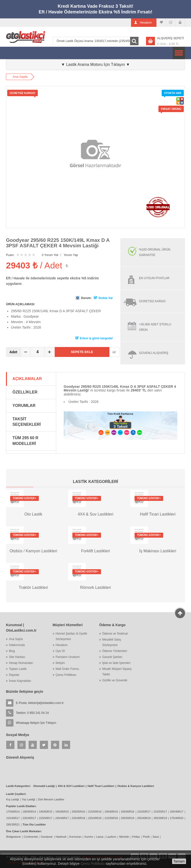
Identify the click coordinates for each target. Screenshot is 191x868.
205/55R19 (128, 818)
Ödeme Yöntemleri (115, 651)
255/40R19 (144, 818)
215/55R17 (160, 812)
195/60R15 (46, 812)
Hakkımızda (17, 645)
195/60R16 (111, 812)
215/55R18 (111, 818)
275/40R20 (177, 818)
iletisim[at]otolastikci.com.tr (46, 703)
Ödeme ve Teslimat (115, 634)
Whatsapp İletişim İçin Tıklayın (36, 723)
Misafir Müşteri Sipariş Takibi (117, 672)
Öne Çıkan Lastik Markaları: (24, 831)
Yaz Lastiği (28, 799)
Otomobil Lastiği (44, 786)
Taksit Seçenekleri (27, 422)
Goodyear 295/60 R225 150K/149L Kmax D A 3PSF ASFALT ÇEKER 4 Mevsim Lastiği (58, 243)
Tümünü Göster (24, 498)
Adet (13, 352)
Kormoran (75, 837)
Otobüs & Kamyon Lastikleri (136, 786)
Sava (156, 837)
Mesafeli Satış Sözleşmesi (112, 642)
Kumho (89, 837)
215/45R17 (13, 818)
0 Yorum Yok (50, 255)
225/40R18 (78, 818)
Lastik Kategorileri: (18, 786)
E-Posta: (40, 703)
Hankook (61, 837)
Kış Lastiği (13, 799)
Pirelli (146, 837)
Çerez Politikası (66, 675)
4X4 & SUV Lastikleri (71, 786)
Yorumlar (24, 406)
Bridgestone (14, 837)
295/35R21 (13, 825)
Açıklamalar (27, 379)
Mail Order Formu (67, 669)
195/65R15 (62, 812)
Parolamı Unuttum (68, 657)
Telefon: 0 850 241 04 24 (32, 713)
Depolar (14, 675)
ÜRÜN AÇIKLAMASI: (21, 304)
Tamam (179, 861)
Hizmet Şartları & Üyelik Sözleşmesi (72, 636)
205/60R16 (128, 812)
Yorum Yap (71, 255)
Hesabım (62, 645)
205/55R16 (78, 812)
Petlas (136, 837)
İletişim (60, 663)
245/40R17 (62, 818)
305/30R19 (160, 818)
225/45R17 (29, 818)
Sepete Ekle (82, 352)
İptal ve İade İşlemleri (116, 663)
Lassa (100, 837)
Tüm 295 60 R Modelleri (25, 441)
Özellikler (25, 392)
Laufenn (111, 837)
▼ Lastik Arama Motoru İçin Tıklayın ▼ (96, 65)
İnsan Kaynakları (20, 681)
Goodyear (47, 837)
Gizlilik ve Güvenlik (115, 680)
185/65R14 (29, 812)
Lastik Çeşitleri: (16, 794)
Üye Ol (60, 651)
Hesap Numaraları (21, 663)
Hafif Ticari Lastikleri (101, 786)
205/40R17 (177, 812)
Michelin (124, 837)
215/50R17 (144, 812)
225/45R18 (95, 818)
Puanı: (10, 255)
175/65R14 (13, 812)
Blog (12, 651)
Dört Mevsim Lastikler (51, 799)
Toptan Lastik (18, 669)
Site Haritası (17, 657)
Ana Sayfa (20, 77)
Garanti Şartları (112, 657)
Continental (31, 837)
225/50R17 (46, 818)
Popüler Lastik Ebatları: (21, 806)
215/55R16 (95, 812)
